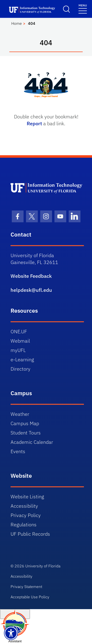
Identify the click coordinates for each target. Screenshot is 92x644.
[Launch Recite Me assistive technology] (11, 633)
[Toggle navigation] (83, 8)
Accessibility (24, 506)
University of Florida (43, 566)
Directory (20, 369)
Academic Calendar (32, 442)
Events (18, 451)
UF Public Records (30, 534)
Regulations (24, 525)
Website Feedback (31, 276)
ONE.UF (19, 331)
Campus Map (25, 423)
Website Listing (27, 497)
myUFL (18, 350)
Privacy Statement (26, 587)
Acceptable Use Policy (30, 597)
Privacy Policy (26, 515)
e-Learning (22, 359)
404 (32, 23)
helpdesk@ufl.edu (31, 290)
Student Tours (26, 433)
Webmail (20, 341)
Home (17, 23)
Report (34, 123)
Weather (20, 414)
